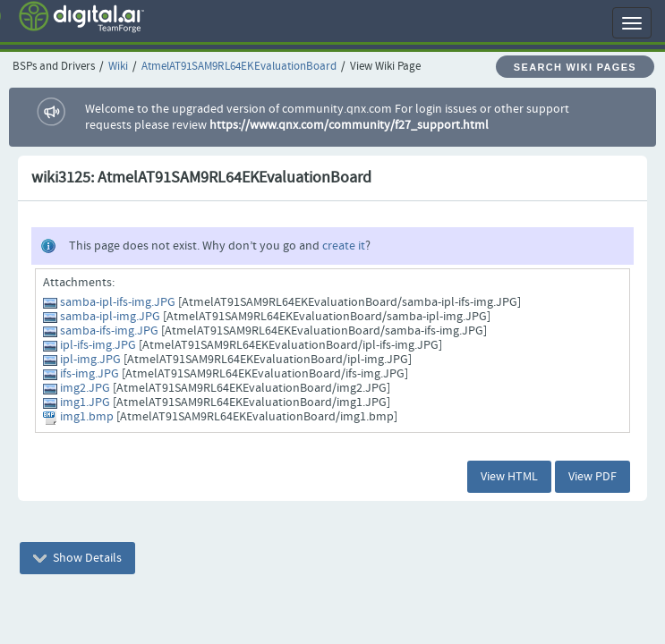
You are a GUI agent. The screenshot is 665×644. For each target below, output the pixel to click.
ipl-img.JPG (90, 360)
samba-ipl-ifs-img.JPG (118, 302)
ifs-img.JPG (90, 374)
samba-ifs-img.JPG (109, 331)
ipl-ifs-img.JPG (98, 345)
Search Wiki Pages (575, 67)
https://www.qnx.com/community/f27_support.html (349, 125)
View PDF (593, 477)
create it (344, 246)
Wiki (118, 67)
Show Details (77, 558)
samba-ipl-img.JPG (110, 317)
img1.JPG (85, 402)
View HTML (509, 477)
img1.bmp (87, 417)
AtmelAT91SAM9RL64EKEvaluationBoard (239, 67)
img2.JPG (85, 388)
